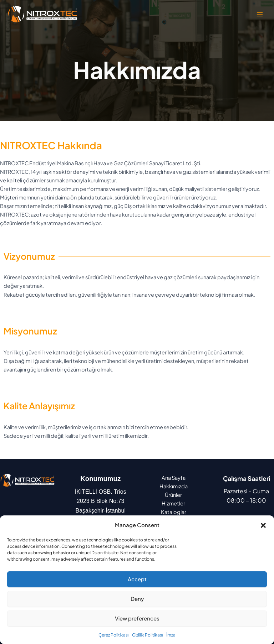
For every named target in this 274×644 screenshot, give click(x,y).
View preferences (137, 618)
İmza (171, 635)
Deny (137, 599)
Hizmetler (173, 503)
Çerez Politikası (113, 635)
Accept (137, 579)
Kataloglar (174, 512)
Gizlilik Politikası (147, 635)
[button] (263, 525)
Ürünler (173, 495)
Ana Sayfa (174, 478)
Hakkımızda (174, 486)
